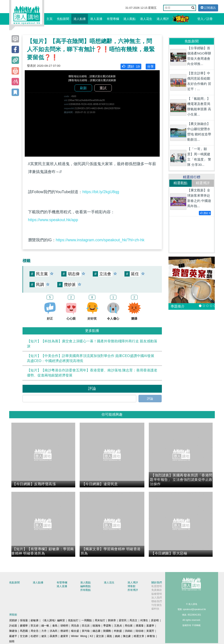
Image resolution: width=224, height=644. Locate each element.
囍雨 (12, 641)
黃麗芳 (150, 631)
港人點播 (80, 19)
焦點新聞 (63, 19)
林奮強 (151, 636)
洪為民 (54, 631)
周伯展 (129, 626)
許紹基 (13, 626)
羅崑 (109, 636)
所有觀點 (86, 590)
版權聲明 (157, 594)
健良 (44, 636)
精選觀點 (180, 183)
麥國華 (24, 626)
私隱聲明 (157, 586)
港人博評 (163, 19)
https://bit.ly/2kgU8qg (101, 192)
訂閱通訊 (208, 8)
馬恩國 (24, 631)
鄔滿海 (96, 626)
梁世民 (123, 620)
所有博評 (133, 590)
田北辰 (86, 626)
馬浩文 (133, 620)
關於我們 (157, 583)
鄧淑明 (64, 631)
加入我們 (157, 598)
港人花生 (146, 19)
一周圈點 (87, 620)
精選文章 (139, 636)
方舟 (44, 631)
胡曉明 (64, 626)
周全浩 (35, 631)
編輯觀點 (86, 586)
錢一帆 (45, 626)
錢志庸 (96, 631)
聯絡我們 (157, 601)
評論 (150, 399)
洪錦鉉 (129, 631)
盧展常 (64, 636)
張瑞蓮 (24, 620)
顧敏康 (35, 620)
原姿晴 (155, 620)
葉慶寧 (150, 626)
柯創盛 (118, 631)
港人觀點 (129, 19)
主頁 (49, 19)
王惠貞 (118, 626)
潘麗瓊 (140, 626)
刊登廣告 (157, 605)
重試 (103, 88)
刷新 (83, 88)
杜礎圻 (35, 636)
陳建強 (13, 631)
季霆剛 (107, 626)
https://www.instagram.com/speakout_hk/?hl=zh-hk (100, 240)
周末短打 (100, 620)
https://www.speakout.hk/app (53, 220)
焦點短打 (73, 620)
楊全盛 (75, 631)
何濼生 (144, 620)
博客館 (131, 586)
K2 (92, 636)
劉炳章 (112, 620)
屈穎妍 (13, 620)
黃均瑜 (86, 631)
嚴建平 (13, 636)
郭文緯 (35, 626)
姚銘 (117, 636)
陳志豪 (127, 636)
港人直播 (96, 19)
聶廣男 (54, 636)
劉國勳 (107, 631)
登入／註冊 (205, 19)
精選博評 (203, 183)
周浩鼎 (75, 626)
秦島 (55, 626)
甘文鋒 (24, 636)
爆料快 (155, 609)
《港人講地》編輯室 (53, 620)
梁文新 (100, 636)
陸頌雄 (140, 631)
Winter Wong (79, 636)
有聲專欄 (113, 19)
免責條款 (157, 590)
